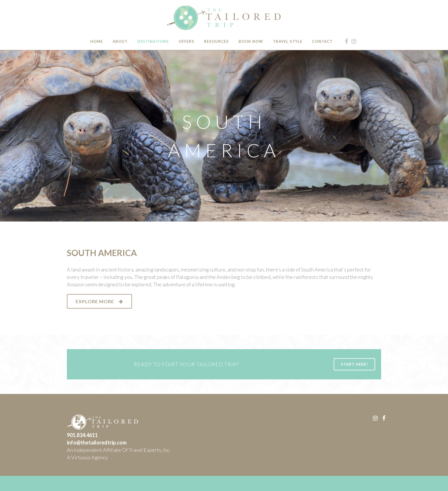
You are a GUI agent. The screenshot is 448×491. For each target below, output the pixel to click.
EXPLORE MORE (99, 301)
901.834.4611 (82, 435)
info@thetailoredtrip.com (97, 442)
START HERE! (354, 364)
